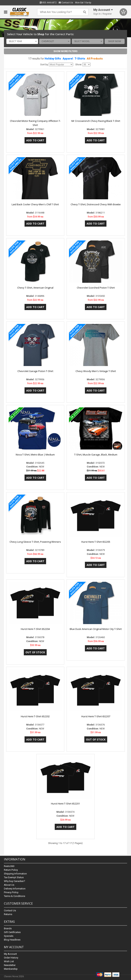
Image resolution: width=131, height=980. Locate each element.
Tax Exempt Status (14, 878)
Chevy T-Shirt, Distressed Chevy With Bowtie (96, 204)
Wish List (9, 961)
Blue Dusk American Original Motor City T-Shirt (96, 629)
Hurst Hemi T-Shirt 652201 (65, 804)
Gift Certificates (12, 932)
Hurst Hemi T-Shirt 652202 (35, 716)
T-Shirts (80, 59)
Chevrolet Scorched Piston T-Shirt (96, 288)
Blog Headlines (12, 940)
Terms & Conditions (15, 896)
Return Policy (11, 870)
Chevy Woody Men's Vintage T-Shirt (96, 371)
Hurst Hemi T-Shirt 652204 (35, 629)
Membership (11, 969)
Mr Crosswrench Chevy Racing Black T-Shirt (96, 121)
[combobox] (22, 41)
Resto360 (9, 866)
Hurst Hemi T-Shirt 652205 (96, 542)
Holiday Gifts (53, 59)
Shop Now (115, 41)
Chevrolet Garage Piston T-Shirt (35, 371)
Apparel (68, 59)
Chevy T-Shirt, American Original (35, 288)
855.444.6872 (48, 3)
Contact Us (66, 3)
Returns (8, 914)
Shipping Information (15, 874)
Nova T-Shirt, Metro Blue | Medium (35, 455)
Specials (9, 936)
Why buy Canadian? (15, 881)
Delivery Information (15, 889)
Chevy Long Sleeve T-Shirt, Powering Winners (35, 542)
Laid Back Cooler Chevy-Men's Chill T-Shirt (35, 204)
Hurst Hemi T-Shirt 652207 (96, 716)
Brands (8, 928)
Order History (11, 958)
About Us (9, 885)
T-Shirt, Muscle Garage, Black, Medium (96, 455)
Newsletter (10, 965)
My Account (10, 954)
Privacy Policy (11, 893)
